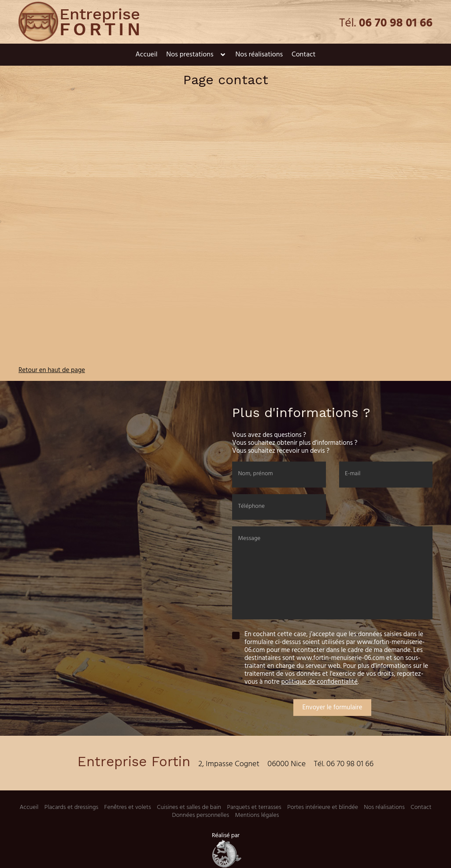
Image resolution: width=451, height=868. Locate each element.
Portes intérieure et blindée (323, 807)
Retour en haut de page (52, 370)
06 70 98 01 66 (396, 24)
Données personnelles (201, 815)
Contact (303, 55)
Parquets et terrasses (254, 807)
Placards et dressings (71, 807)
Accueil (147, 55)
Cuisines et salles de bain (189, 807)
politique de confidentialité (319, 682)
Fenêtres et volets (128, 807)
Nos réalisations (259, 55)
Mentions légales (257, 815)
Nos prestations (190, 55)
